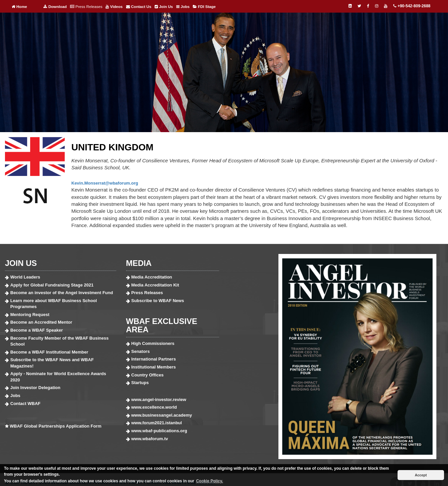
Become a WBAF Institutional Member (49, 352)
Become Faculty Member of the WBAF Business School (59, 341)
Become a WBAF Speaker (37, 330)
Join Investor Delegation (35, 388)
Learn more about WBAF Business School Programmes (54, 304)
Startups (140, 383)
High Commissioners (153, 343)
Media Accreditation (152, 277)
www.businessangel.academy (162, 415)
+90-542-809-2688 (412, 6)
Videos (114, 7)
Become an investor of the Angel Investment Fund (62, 293)
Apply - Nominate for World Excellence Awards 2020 (58, 377)
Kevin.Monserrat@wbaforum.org (105, 183)
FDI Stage (204, 7)
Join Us (164, 7)
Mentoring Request (30, 315)
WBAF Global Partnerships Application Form (55, 426)
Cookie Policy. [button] (210, 481)
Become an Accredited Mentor (41, 322)
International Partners (154, 359)
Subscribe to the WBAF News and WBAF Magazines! (52, 363)
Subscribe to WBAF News (158, 301)
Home (19, 7)
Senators (141, 351)
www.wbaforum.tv (150, 439)
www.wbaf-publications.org (159, 431)
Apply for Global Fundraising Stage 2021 (52, 285)
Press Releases (86, 7)
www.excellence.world (154, 407)
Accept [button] (421, 475)
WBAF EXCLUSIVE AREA (162, 325)
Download (55, 7)
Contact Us (139, 7)
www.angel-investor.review (159, 400)
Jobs (183, 7)
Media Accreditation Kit (155, 285)
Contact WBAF (25, 404)
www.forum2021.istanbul (157, 423)
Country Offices (148, 375)
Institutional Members (154, 367)
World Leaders (25, 277)
